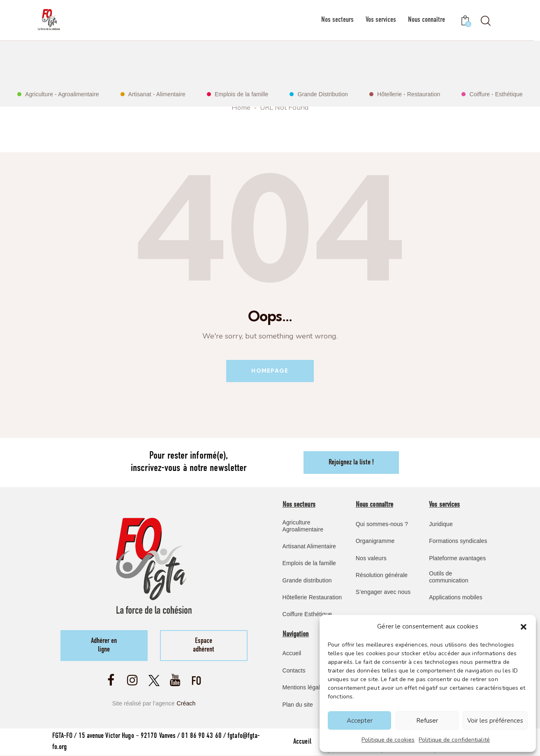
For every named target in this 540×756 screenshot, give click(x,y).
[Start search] (485, 21)
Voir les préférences (495, 721)
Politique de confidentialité (454, 740)
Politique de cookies (388, 740)
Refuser (427, 721)
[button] (524, 627)
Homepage (270, 371)
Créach (186, 704)
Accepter (360, 721)
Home (241, 108)
